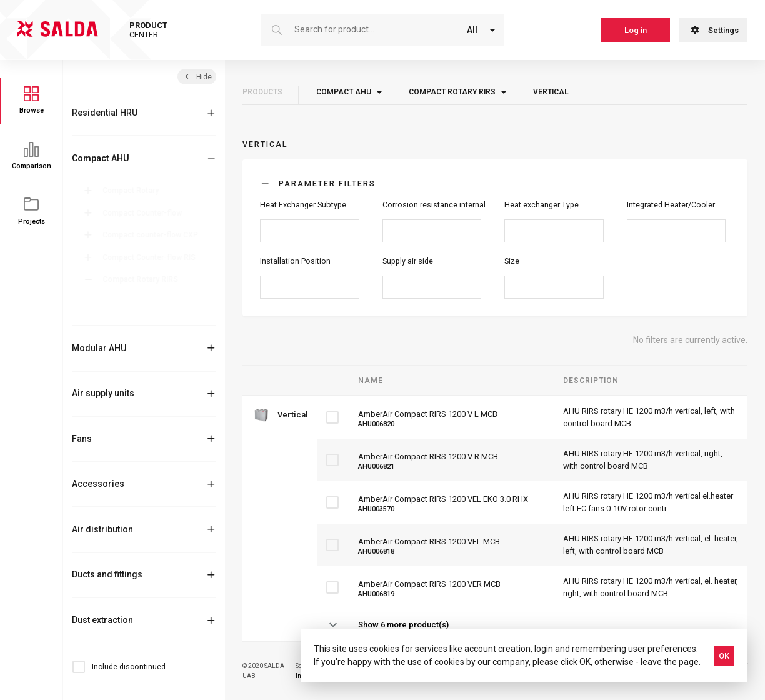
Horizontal (129, 299)
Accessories (98, 484)
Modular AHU (99, 348)
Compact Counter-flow (145, 213)
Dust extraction (102, 620)
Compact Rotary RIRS (143, 279)
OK (724, 656)
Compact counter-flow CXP (153, 235)
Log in (636, 30)
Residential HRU (105, 112)
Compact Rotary (133, 191)
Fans (82, 439)
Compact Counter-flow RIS (152, 257)
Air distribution (102, 529)
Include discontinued (129, 667)
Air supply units (103, 393)
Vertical (125, 314)
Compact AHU (101, 158)
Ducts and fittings (107, 574)
